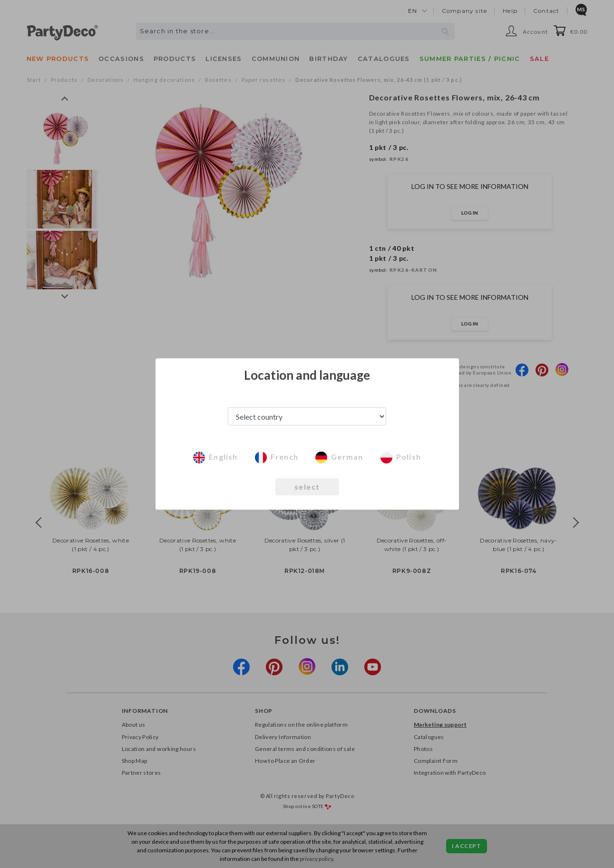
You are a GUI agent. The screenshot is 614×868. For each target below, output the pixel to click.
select (307, 487)
